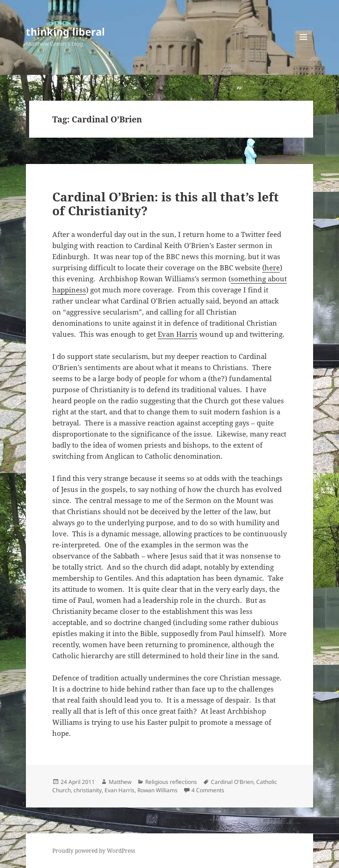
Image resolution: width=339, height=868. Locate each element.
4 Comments (208, 790)
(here (271, 267)
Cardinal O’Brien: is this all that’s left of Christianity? (166, 204)
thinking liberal (65, 31)
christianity (88, 790)
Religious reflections (171, 782)
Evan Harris (178, 334)
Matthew (120, 782)
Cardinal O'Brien (232, 782)
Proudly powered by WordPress (94, 851)
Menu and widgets (304, 46)
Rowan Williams (157, 790)
